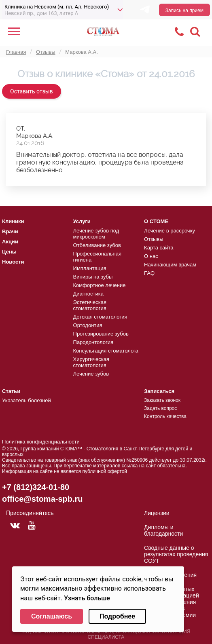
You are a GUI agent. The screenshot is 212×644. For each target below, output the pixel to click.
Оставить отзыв (32, 91)
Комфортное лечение (100, 285)
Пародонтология (93, 342)
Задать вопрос (160, 408)
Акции (10, 242)
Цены (9, 252)
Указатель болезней (26, 400)
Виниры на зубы (93, 277)
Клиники (13, 221)
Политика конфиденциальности (41, 442)
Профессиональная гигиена (97, 257)
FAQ (149, 273)
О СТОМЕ (156, 221)
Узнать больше (87, 598)
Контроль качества (165, 416)
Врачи (10, 231)
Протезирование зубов (101, 334)
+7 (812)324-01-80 (36, 487)
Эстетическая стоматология (90, 305)
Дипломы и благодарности (163, 530)
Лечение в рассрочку (170, 231)
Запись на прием (184, 11)
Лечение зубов (91, 374)
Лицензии (157, 513)
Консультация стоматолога (106, 351)
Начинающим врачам (170, 265)
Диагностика (88, 294)
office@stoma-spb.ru (42, 499)
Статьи (11, 391)
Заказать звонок (162, 400)
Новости (13, 262)
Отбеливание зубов (97, 245)
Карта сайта (159, 248)
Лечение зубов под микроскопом (96, 234)
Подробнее (117, 616)
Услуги (82, 221)
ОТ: (21, 129)
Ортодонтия (88, 325)
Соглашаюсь (52, 616)
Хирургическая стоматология (91, 362)
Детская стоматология (100, 317)
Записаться (159, 391)
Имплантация (90, 268)
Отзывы (154, 239)
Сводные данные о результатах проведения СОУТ (176, 554)
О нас (151, 256)
